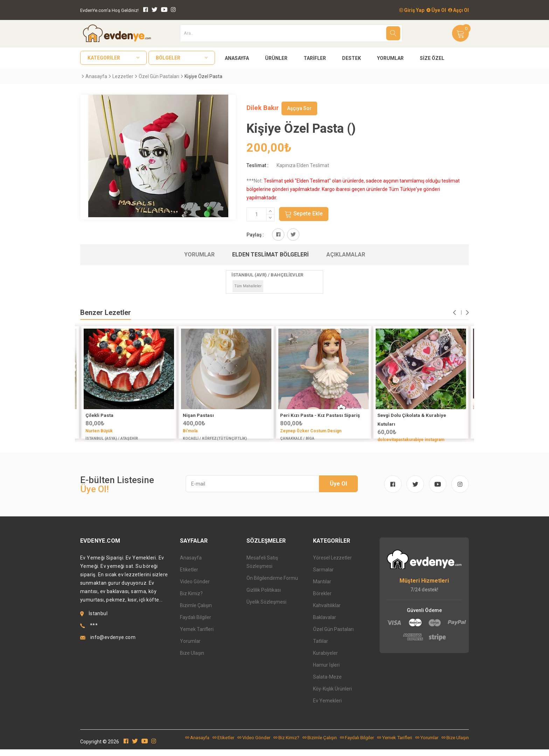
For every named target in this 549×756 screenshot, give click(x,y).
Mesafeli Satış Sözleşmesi (262, 569)
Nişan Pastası (198, 416)
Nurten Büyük (99, 431)
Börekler (322, 600)
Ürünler (276, 58)
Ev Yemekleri (327, 707)
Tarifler (315, 58)
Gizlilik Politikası (264, 597)
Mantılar (322, 588)
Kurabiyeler (325, 660)
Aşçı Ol (458, 10)
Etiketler (189, 576)
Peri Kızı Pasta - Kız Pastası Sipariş (320, 416)
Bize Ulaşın (192, 660)
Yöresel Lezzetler (332, 564)
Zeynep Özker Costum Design (311, 431)
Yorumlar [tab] (199, 255)
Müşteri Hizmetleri (424, 588)
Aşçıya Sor (299, 108)
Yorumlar (390, 58)
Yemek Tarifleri (197, 636)
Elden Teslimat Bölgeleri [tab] (270, 255)
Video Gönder (195, 588)
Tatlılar (321, 648)
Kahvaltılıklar (327, 612)
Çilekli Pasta (99, 416)
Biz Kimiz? (191, 600)
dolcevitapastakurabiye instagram (411, 440)
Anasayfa (237, 58)
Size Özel (432, 58)
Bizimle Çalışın (196, 612)
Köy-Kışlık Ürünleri (332, 695)
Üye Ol (436, 10)
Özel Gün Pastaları (159, 76)
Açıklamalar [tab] (346, 255)
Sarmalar (323, 576)
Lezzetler (123, 76)
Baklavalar (325, 624)
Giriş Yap (412, 10)
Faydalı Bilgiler (196, 624)
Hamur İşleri (326, 672)
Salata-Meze (327, 683)
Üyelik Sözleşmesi (266, 609)
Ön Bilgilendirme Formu (272, 585)
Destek (352, 58)
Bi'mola (190, 431)
